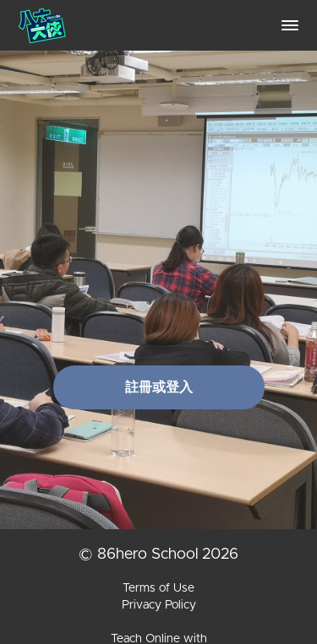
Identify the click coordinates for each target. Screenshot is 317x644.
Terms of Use (158, 588)
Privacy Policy (159, 605)
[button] (290, 25)
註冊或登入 (159, 387)
